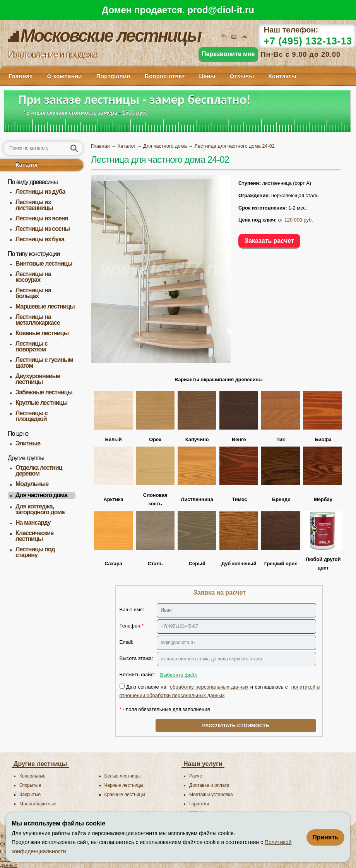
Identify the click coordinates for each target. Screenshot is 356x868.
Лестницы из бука (40, 239)
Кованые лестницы (42, 333)
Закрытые (30, 795)
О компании (64, 76)
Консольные (33, 776)
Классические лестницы (34, 536)
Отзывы (242, 76)
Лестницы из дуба (40, 192)
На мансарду (33, 523)
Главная (21, 76)
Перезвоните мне (228, 54)
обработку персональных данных (209, 687)
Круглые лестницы (41, 403)
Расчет (197, 776)
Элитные (28, 443)
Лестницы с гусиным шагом (44, 363)
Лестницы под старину (35, 552)
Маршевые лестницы (45, 306)
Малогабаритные (38, 804)
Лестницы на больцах (33, 293)
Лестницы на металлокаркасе (38, 320)
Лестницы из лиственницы (34, 205)
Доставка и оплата (209, 785)
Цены (207, 76)
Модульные (32, 484)
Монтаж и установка (211, 795)
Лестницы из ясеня (42, 218)
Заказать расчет (269, 241)
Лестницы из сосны (43, 229)
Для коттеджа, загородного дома (40, 509)
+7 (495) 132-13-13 (308, 41)
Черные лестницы (124, 785)
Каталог (27, 165)
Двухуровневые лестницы (38, 379)
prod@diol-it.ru (221, 10)
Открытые (30, 785)
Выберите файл (179, 675)
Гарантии (199, 804)
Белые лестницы (123, 776)
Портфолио (113, 76)
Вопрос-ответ (165, 76)
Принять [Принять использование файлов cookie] (325, 837)
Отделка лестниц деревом (39, 471)
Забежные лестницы (44, 392)
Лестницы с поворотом (32, 346)
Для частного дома (41, 495)
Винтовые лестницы (44, 263)
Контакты (282, 76)
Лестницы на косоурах (33, 277)
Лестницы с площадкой (32, 416)
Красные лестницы (125, 795)
